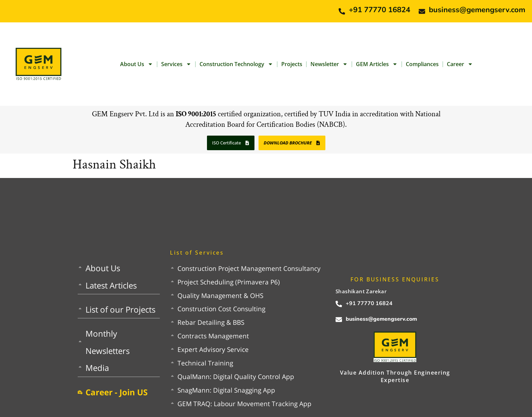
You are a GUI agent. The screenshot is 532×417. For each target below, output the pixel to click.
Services (176, 64)
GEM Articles (377, 64)
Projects (292, 64)
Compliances (422, 64)
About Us (137, 64)
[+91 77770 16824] (342, 11)
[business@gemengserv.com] (422, 11)
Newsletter (329, 64)
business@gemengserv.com (477, 10)
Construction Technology (236, 64)
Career (460, 64)
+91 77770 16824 (379, 10)
